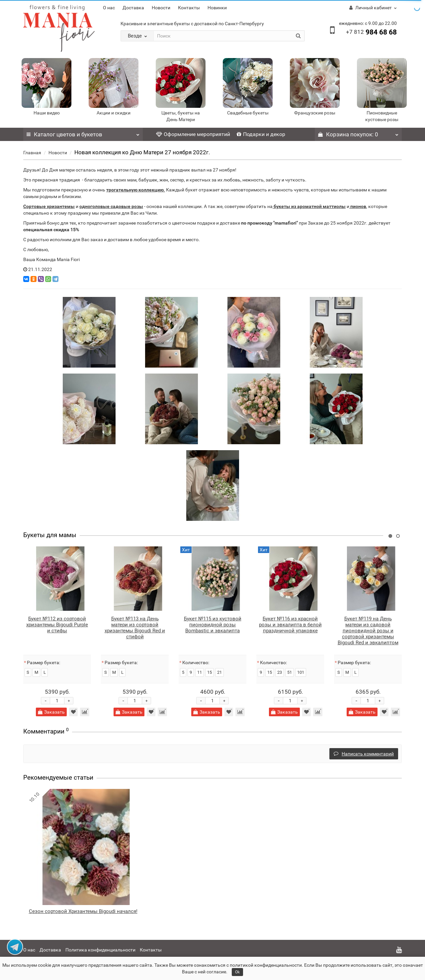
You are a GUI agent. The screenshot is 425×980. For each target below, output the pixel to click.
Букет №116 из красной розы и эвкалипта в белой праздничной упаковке (290, 625)
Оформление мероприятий (193, 134)
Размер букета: (43, 663)
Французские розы (315, 113)
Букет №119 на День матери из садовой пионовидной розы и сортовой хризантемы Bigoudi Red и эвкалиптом (368, 631)
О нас (109, 8)
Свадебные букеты (248, 113)
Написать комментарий (364, 754)
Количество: (196, 663)
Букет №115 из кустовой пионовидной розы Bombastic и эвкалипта (213, 625)
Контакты (189, 8)
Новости (161, 8)
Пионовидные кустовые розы (382, 116)
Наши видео (47, 113)
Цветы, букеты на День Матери (181, 116)
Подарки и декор (261, 134)
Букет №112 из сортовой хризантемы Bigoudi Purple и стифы (57, 625)
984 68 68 (371, 32)
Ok (237, 972)
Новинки (217, 8)
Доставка (133, 8)
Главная (32, 153)
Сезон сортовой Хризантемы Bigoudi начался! (83, 911)
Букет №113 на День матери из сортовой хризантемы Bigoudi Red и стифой (135, 628)
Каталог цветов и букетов (83, 133)
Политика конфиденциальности (100, 950)
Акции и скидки (114, 113)
